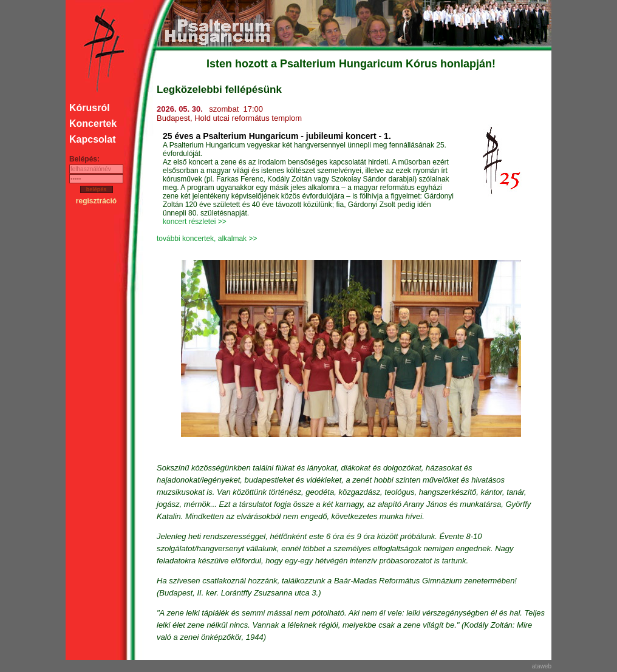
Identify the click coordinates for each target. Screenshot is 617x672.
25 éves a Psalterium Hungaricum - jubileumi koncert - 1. (277, 136)
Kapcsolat (92, 139)
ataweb (542, 666)
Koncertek (93, 124)
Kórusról (90, 108)
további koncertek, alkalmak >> (207, 239)
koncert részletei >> (195, 222)
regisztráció (96, 201)
